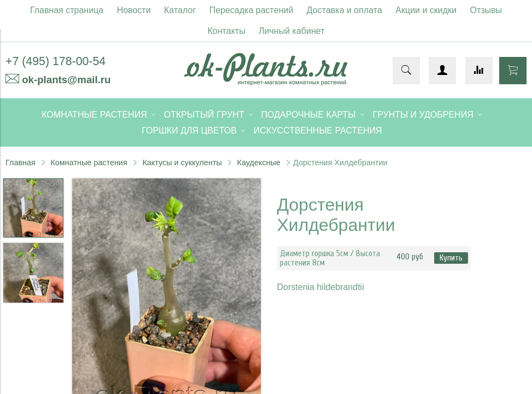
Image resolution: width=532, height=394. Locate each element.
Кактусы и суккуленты (182, 163)
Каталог (180, 10)
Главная (21, 163)
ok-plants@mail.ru (66, 80)
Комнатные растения (89, 163)
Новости (134, 10)
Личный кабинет (291, 31)
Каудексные (259, 163)
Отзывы (486, 10)
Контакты (227, 31)
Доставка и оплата (344, 10)
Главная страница (67, 10)
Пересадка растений (252, 10)
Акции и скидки (426, 10)
